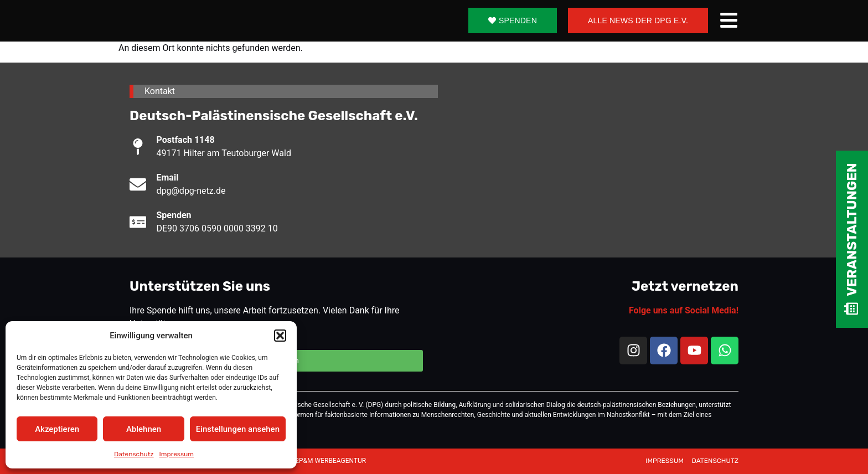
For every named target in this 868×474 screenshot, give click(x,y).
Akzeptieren (57, 429)
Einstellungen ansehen (238, 429)
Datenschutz (134, 454)
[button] (280, 336)
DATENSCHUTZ (715, 461)
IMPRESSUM (665, 461)
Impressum (177, 454)
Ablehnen (144, 429)
